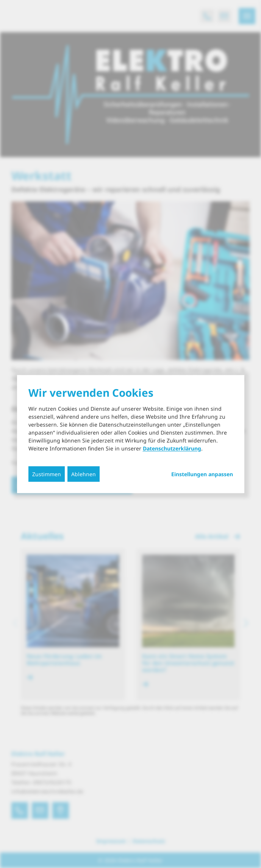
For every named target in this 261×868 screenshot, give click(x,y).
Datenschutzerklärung (172, 448)
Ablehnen (84, 474)
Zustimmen (47, 474)
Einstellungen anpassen (202, 474)
